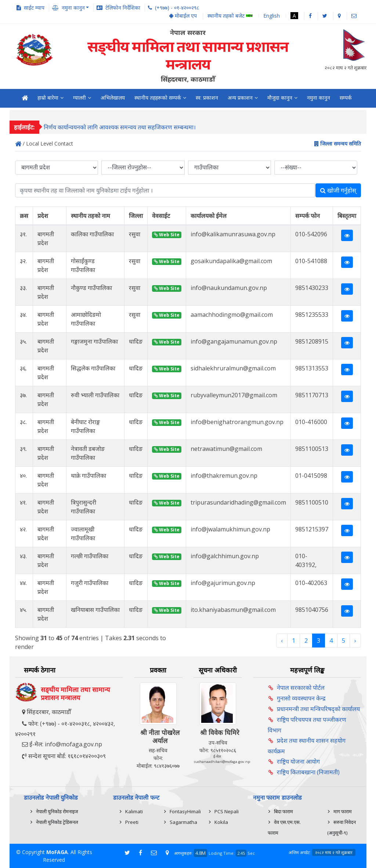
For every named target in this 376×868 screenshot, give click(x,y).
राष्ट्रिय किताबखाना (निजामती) (308, 772)
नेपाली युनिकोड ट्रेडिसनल (57, 822)
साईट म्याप (34, 8)
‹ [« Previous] (282, 641)
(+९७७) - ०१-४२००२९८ (177, 8)
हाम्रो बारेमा (48, 98)
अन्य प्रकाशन (240, 98)
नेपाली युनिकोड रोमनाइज (57, 811)
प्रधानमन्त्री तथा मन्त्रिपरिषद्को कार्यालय (318, 709)
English (272, 16)
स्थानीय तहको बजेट (230, 16)
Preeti (132, 822)
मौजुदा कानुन (280, 98)
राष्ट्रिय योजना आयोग (298, 761)
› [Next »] (355, 641)
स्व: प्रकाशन (207, 98)
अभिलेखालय (113, 98)
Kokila (221, 822)
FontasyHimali (185, 811)
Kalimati (134, 811)
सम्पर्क (346, 98)
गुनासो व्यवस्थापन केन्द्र (301, 698)
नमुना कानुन (319, 98)
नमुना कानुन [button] (73, 8)
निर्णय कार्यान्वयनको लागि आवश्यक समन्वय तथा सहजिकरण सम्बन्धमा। (120, 129)
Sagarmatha (183, 822)
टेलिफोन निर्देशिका (123, 8)
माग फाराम (343, 811)
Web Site (167, 235)
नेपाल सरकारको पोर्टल (301, 688)
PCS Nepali (227, 811)
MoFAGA (57, 852)
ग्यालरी (79, 98)
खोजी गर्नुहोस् (338, 190)
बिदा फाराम (283, 811)
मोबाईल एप (183, 16)
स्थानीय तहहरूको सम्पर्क (158, 98)
